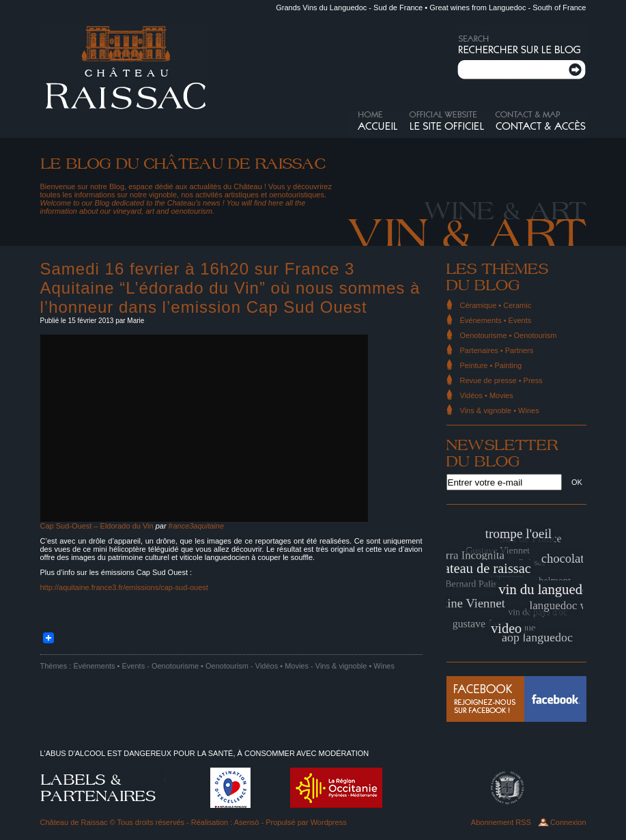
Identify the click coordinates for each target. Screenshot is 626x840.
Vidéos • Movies (282, 666)
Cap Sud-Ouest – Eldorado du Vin (97, 526)
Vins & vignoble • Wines (355, 666)
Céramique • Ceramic (496, 305)
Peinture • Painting (491, 365)
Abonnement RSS (501, 822)
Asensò (247, 822)
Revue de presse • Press (501, 380)
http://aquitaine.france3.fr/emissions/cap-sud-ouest (124, 587)
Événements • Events (109, 666)
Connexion (568, 822)
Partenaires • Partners (497, 350)
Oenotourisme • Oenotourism (200, 666)
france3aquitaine (196, 526)
